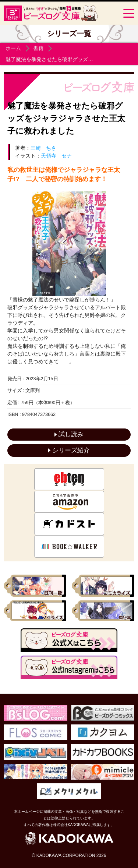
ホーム (13, 48)
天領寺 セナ (56, 156)
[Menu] (129, 13)
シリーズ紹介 (69, 450)
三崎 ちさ (43, 148)
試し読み (69, 434)
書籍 (38, 48)
